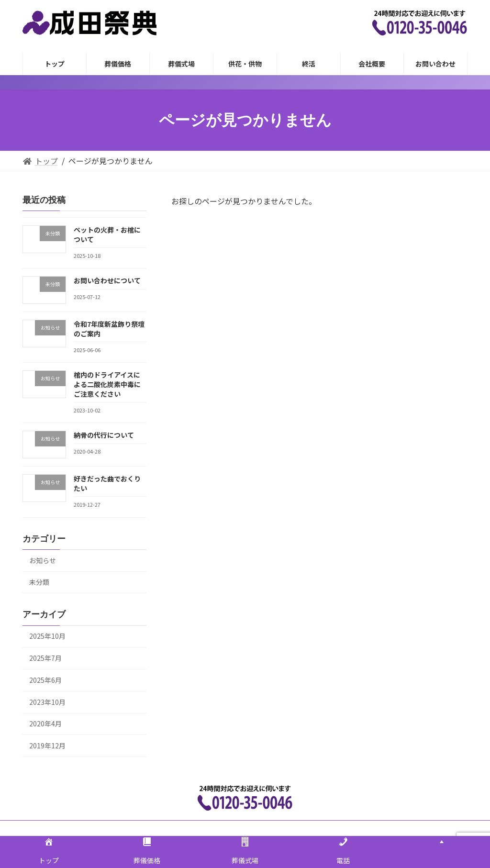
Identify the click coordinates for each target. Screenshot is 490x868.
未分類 (39, 582)
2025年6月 (45, 680)
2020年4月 (45, 723)
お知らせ (43, 560)
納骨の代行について (104, 435)
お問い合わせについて (107, 280)
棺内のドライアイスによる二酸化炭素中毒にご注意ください (107, 384)
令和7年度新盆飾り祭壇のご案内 (109, 329)
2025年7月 (45, 658)
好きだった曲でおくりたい (107, 483)
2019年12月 (47, 746)
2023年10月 (47, 702)
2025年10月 (47, 636)
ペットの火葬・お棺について (107, 234)
